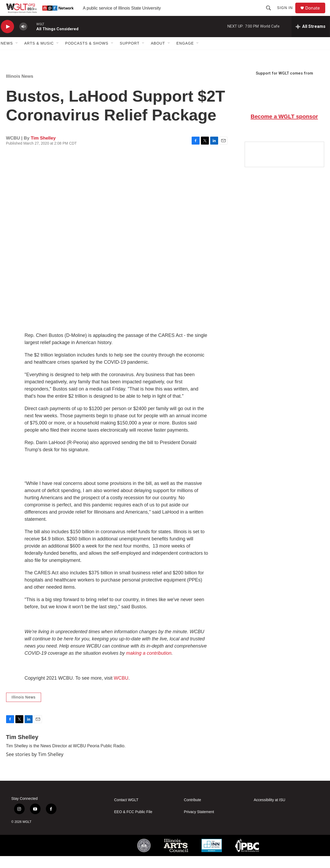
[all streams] (311, 38)
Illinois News (20, 88)
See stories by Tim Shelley (35, 766)
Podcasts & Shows (87, 55)
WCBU (121, 690)
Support (130, 55)
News (7, 55)
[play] (7, 39)
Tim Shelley (43, 150)
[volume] (23, 39)
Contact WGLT (126, 812)
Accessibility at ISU (269, 812)
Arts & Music (39, 55)
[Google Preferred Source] (284, 166)
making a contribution (149, 665)
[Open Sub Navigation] (17, 55)
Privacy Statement (199, 824)
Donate (316, 14)
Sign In (287, 14)
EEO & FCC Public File (133, 824)
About (158, 55)
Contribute (193, 812)
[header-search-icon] (271, 14)
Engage (185, 55)
